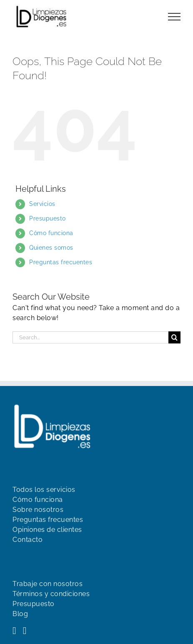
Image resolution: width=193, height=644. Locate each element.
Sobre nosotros (38, 510)
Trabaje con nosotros (48, 584)
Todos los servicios (44, 490)
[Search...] (90, 337)
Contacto (28, 540)
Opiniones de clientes (47, 530)
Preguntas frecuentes (61, 262)
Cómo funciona (51, 233)
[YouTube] (25, 631)
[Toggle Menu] (174, 17)
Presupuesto (48, 218)
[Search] (174, 337)
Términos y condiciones (51, 594)
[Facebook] (14, 631)
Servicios (42, 204)
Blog (20, 614)
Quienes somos (51, 248)
